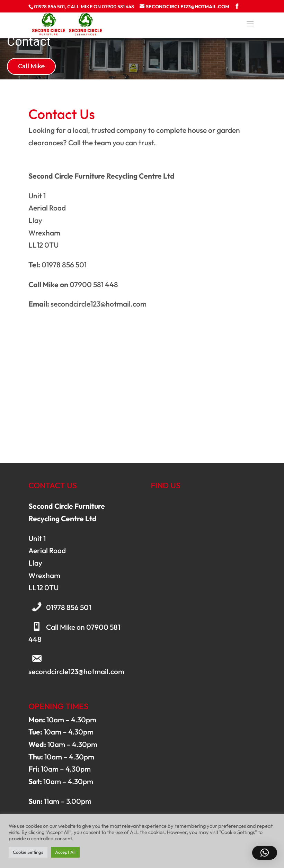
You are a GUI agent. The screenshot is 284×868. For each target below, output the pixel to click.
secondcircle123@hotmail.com (76, 671)
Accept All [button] (65, 852)
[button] (265, 853)
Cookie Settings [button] (28, 852)
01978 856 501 (69, 607)
